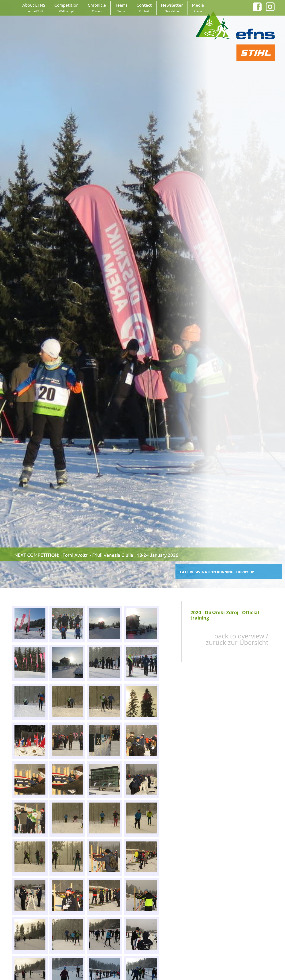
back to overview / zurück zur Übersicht (237, 639)
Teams (121, 8)
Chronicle (97, 8)
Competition (66, 8)
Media (198, 8)
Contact (144, 8)
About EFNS (34, 8)
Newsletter (172, 8)
